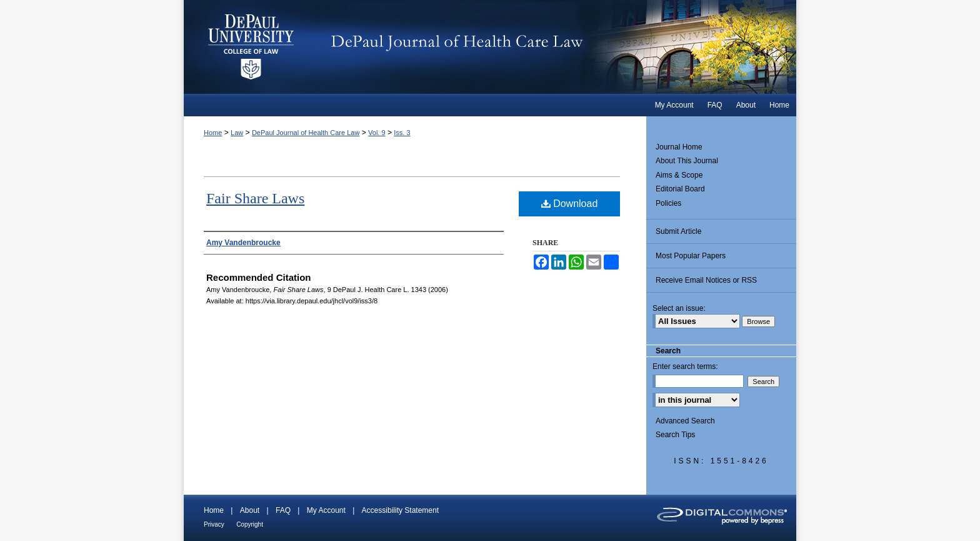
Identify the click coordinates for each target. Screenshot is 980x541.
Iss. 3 (402, 133)
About (250, 510)
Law (237, 133)
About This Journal (687, 161)
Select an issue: (679, 308)
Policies (668, 203)
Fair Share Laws (255, 198)
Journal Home (679, 147)
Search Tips (675, 435)
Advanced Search (685, 421)
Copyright (250, 524)
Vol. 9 (377, 133)
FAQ (283, 510)
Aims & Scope (679, 175)
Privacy (214, 524)
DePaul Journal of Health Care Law (558, 47)
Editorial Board (680, 189)
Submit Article (678, 231)
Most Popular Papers (691, 256)
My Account (326, 510)
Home (213, 133)
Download (570, 204)
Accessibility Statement (400, 510)
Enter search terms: (685, 367)
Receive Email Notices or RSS (706, 280)
